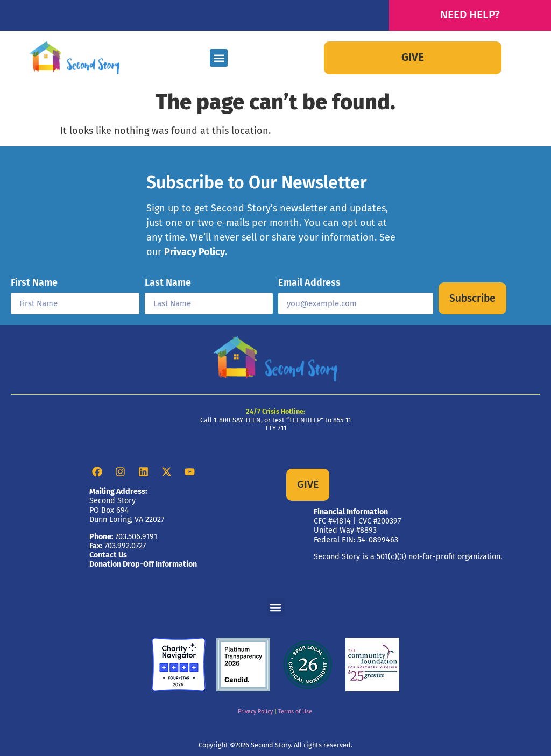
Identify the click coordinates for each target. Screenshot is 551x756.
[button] (219, 58)
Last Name (168, 283)
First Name (34, 283)
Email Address (309, 283)
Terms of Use (295, 712)
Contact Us (108, 555)
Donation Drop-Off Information (143, 564)
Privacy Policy (195, 252)
